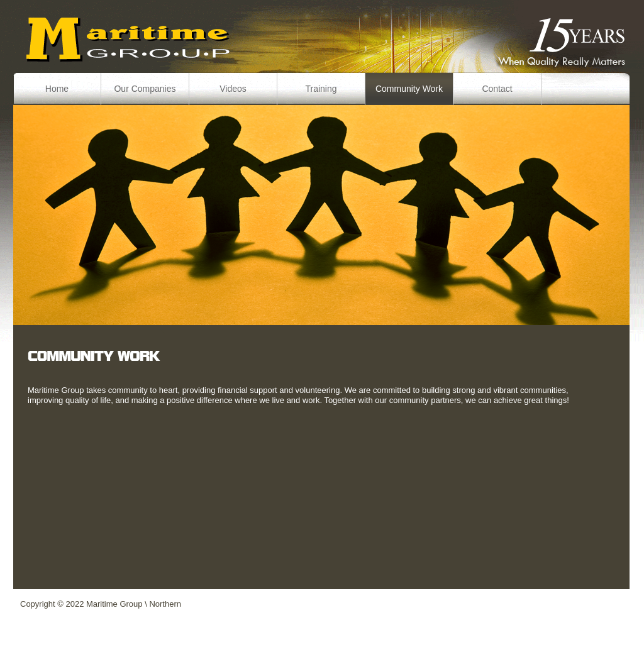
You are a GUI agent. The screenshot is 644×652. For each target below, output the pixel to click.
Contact (497, 89)
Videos (233, 89)
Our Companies (145, 89)
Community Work (409, 89)
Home (57, 89)
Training (321, 89)
